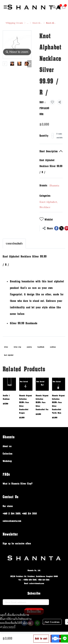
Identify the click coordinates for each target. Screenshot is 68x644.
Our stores (8, 506)
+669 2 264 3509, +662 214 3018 (20, 513)
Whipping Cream (14, 23)
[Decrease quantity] (52, 136)
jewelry (29, 347)
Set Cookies (52, 622)
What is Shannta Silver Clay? (18, 483)
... (28, 23)
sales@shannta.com (12, 521)
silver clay (17, 347)
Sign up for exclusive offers (17, 543)
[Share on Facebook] (56, 228)
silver (6, 347)
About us (7, 446)
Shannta (54, 185)
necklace (53, 347)
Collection (8, 454)
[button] (54, 7)
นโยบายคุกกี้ (9, 627)
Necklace (45, 207)
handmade (41, 347)
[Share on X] (61, 228)
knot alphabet (9, 355)
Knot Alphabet (40, 23)
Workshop (7, 461)
